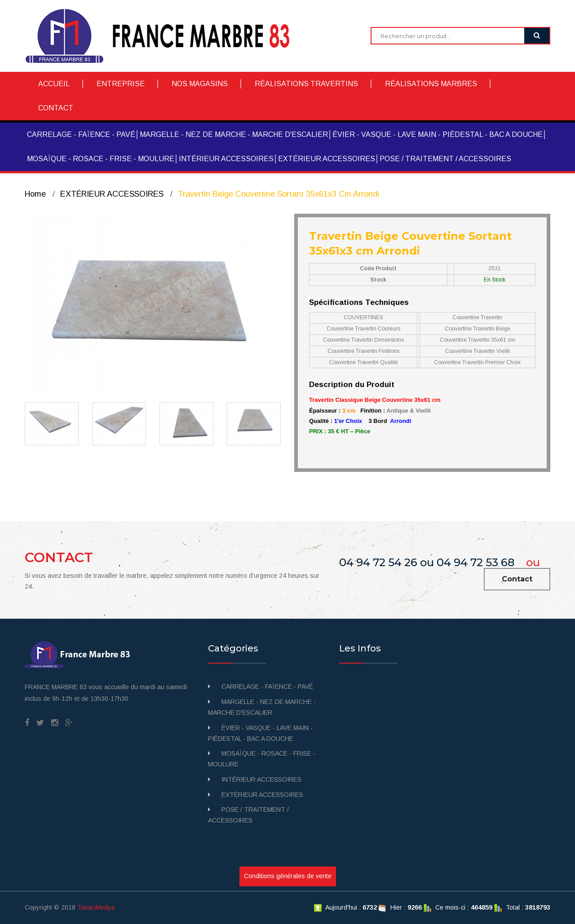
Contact (517, 579)
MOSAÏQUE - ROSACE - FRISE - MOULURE (101, 159)
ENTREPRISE (121, 84)
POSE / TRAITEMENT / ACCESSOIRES (445, 159)
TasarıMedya (96, 907)
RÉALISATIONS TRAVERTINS (306, 84)
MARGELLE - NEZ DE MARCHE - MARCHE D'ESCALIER (234, 134)
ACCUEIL (54, 84)
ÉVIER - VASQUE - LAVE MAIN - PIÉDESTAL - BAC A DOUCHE (438, 134)
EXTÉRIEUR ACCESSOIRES (327, 159)
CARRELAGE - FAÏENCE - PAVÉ (81, 134)
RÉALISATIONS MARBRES (431, 84)
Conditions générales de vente (288, 876)
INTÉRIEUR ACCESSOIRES (226, 159)
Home (35, 194)
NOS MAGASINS (200, 84)
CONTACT (56, 108)
